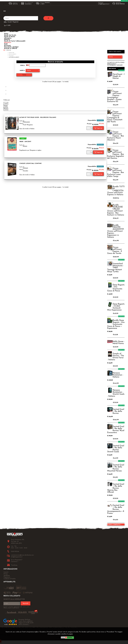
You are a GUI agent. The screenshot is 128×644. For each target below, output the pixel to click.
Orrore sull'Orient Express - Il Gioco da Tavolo (115, 250)
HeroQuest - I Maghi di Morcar (119, 76)
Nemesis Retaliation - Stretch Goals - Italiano (116, 393)
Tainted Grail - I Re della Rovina (118, 411)
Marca (22, 71)
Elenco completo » (114, 525)
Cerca (22, 66)
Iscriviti (26, 603)
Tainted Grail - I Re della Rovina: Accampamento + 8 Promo (116, 509)
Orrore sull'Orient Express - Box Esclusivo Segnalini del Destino (116, 154)
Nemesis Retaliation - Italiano (118, 375)
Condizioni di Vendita (10, 579)
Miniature (8, 43)
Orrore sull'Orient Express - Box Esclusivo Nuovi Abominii (116, 136)
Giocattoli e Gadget (11, 47)
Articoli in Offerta (11, 48)
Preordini (112, 69)
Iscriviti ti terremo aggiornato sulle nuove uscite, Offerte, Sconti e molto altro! (17, 607)
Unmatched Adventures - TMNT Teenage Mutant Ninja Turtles (115, 268)
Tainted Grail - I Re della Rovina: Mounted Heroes (116, 468)
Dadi (6, 44)
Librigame (8, 38)
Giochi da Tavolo (10, 35)
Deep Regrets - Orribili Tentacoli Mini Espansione (116, 307)
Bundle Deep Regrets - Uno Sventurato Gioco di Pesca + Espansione (116, 324)
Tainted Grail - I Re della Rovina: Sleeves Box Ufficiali (116, 488)
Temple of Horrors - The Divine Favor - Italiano (116, 357)
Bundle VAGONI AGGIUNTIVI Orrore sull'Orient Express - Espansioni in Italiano (116, 231)
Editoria (7, 40)
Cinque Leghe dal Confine (30, 163)
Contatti (6, 572)
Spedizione (7, 576)
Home (6, 34)
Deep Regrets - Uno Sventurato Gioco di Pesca (116, 288)
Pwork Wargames (28, 125)
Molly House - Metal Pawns (119, 343)
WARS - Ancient (25, 142)
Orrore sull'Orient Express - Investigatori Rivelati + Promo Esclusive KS (114, 97)
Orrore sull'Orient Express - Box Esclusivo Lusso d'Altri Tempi (116, 172)
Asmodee (25, 171)
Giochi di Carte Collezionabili (15, 41)
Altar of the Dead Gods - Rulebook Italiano (38, 117)
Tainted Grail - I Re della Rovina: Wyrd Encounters (116, 430)
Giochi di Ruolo (10, 37)
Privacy (77, 634)
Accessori (7, 45)
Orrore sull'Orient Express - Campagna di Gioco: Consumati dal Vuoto (115, 117)
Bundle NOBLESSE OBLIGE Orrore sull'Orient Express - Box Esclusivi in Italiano (116, 210)
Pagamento (7, 577)
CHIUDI (64, 640)
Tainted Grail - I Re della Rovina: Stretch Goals (116, 449)
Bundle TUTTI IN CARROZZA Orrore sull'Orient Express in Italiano (116, 191)
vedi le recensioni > (24, 624)
